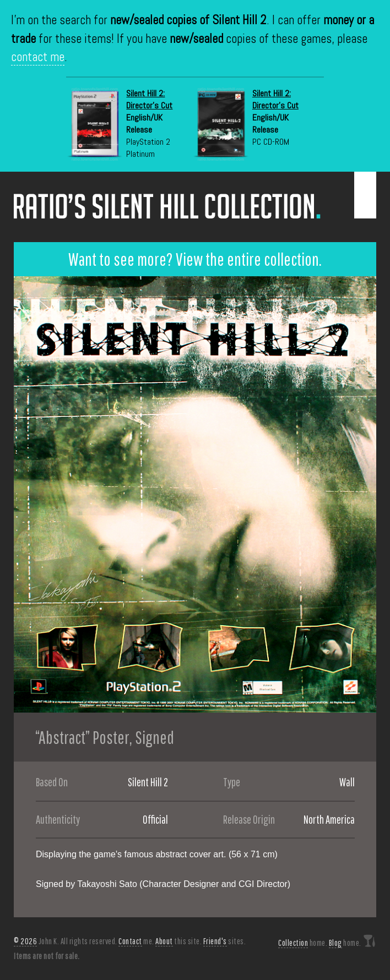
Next (368, 494)
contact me (38, 57)
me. (136, 941)
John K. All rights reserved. (66, 941)
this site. (178, 941)
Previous (22, 494)
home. (303, 943)
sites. (225, 941)
